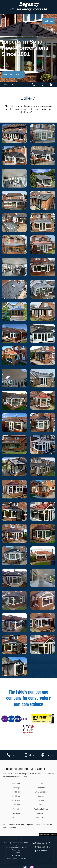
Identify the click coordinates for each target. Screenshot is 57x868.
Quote (9, 827)
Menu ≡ (8, 84)
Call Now (49, 21)
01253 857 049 (42, 843)
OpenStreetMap (45, 834)
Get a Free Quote (13, 75)
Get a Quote (42, 851)
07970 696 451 (42, 847)
